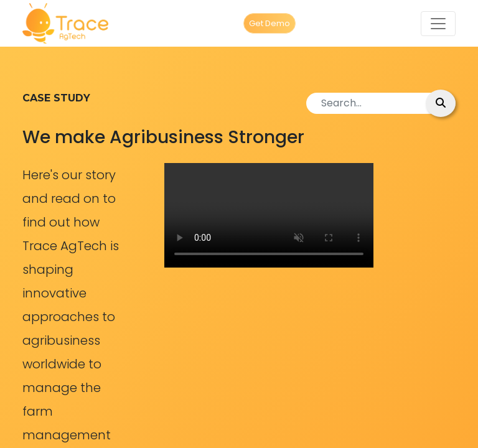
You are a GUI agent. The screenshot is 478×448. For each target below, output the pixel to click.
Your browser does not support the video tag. (269, 215)
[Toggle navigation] (438, 24)
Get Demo (269, 23)
